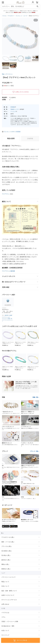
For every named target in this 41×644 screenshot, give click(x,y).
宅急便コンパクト (15, 109)
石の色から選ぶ (6, 555)
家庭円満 (7, 315)
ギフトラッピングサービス (9, 600)
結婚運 (11, 315)
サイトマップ (5, 635)
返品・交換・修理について (9, 591)
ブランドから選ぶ (7, 546)
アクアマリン (6, 194)
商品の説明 (11, 138)
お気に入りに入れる (21, 92)
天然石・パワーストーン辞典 (10, 621)
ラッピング (13, 112)
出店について (5, 630)
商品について (5, 582)
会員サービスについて (8, 595)
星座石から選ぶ (6, 569)
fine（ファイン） (8, 74)
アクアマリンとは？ (6, 317)
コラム (3, 617)
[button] (5, 36)
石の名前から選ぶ (7, 551)
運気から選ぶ (5, 564)
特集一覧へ (36, 397)
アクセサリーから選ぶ (8, 537)
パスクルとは (5, 612)
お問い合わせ (5, 604)
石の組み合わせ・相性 (8, 626)
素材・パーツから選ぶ (8, 542)
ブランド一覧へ (35, 451)
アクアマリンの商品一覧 (7, 319)
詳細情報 (30, 138)
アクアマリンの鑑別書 (8, 271)
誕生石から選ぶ (6, 560)
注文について (5, 586)
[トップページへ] (20, 4)
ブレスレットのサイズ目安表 (12, 132)
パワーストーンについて (8, 577)
